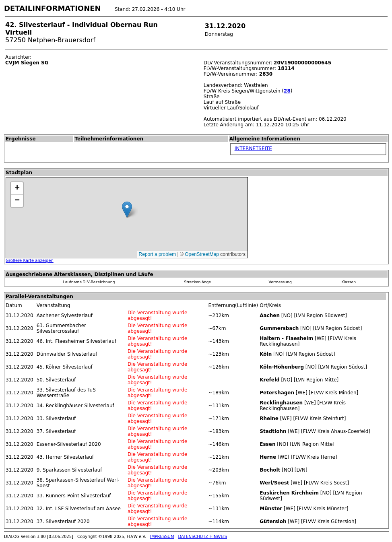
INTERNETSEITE (253, 148)
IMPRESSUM (162, 537)
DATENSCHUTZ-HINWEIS (203, 537)
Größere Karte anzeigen (30, 261)
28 (287, 91)
